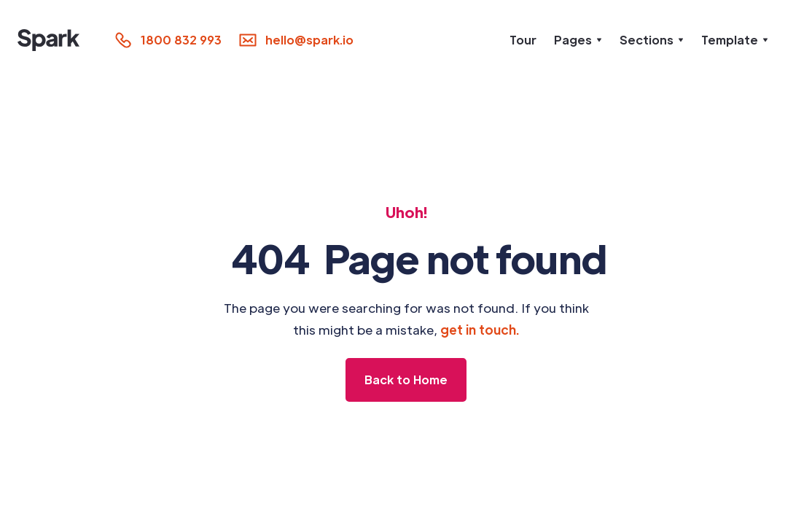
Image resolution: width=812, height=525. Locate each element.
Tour (523, 40)
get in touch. (480, 330)
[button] (578, 40)
